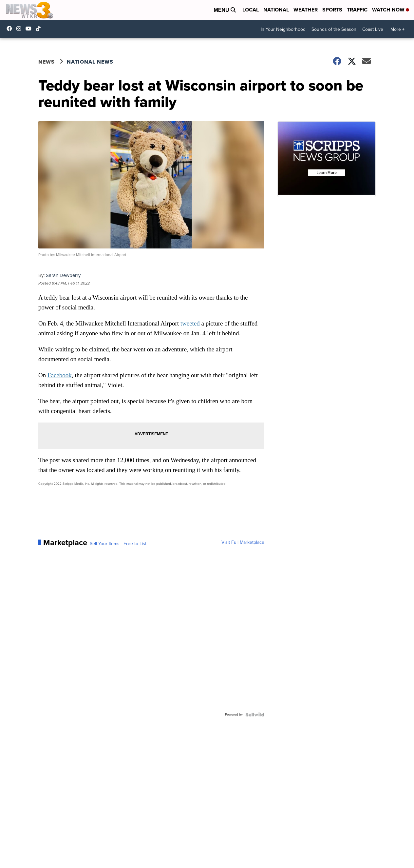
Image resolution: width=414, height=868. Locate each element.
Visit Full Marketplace (243, 542)
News (47, 62)
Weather (306, 10)
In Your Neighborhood (283, 29)
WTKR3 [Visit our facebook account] (11, 29)
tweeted (190, 323)
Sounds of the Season (334, 29)
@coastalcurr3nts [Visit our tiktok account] (40, 29)
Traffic (357, 10)
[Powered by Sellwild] (255, 715)
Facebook (60, 375)
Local (251, 10)
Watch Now (391, 10)
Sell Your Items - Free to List (118, 544)
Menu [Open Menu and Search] (225, 10)
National (276, 10)
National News (90, 62)
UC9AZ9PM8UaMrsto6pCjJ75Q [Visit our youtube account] (30, 29)
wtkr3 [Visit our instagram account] (20, 29)
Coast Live (373, 29)
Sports (332, 10)
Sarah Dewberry (63, 275)
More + (397, 29)
